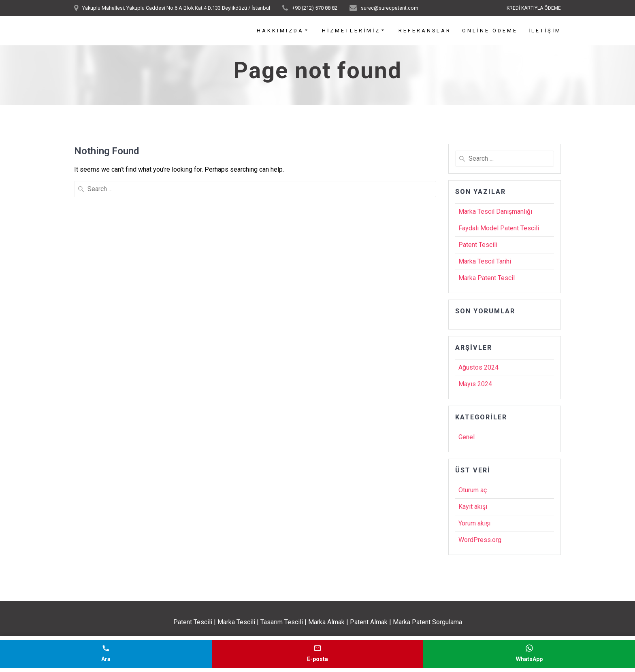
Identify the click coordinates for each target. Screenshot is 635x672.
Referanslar (425, 31)
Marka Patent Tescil (487, 278)
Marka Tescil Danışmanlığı (495, 212)
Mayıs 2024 (475, 384)
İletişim (545, 31)
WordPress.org (480, 540)
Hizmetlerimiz (351, 31)
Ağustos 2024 (478, 367)
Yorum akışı (474, 523)
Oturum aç (473, 490)
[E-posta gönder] (318, 654)
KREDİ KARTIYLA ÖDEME (534, 8)
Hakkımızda (280, 31)
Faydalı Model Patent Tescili (499, 228)
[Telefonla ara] (106, 654)
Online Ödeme (490, 31)
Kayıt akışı (473, 507)
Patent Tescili (478, 245)
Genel (467, 437)
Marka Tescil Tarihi (485, 261)
